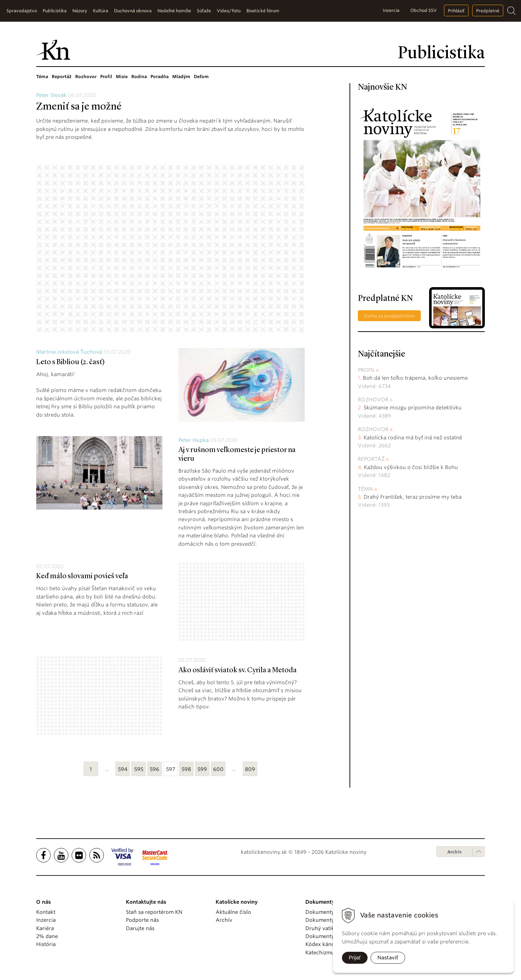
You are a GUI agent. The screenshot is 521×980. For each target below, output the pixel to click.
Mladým (181, 76)
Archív (454, 852)
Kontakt (46, 912)
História (46, 944)
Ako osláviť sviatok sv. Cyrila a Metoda (238, 670)
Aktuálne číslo (233, 912)
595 (139, 769)
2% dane (47, 936)
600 (218, 769)
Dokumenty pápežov (331, 912)
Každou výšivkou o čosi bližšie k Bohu (411, 467)
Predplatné (488, 11)
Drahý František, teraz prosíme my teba (413, 497)
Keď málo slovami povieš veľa (82, 576)
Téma (42, 76)
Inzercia (391, 10)
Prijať (355, 958)
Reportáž (62, 76)
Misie (122, 76)
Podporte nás (142, 920)
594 (123, 769)
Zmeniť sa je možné (79, 107)
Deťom (201, 76)
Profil (106, 76)
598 (186, 769)
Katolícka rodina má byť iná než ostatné (413, 438)
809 (250, 769)
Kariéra (45, 928)
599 (202, 769)
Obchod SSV (423, 10)
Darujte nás (140, 928)
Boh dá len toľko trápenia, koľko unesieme (415, 378)
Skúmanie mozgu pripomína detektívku (413, 408)
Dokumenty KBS (325, 936)
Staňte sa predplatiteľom (389, 316)
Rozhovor (86, 76)
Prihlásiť (456, 11)
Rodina (139, 76)
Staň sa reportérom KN (154, 912)
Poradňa (160, 76)
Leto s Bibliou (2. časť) (71, 362)
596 (154, 769)
